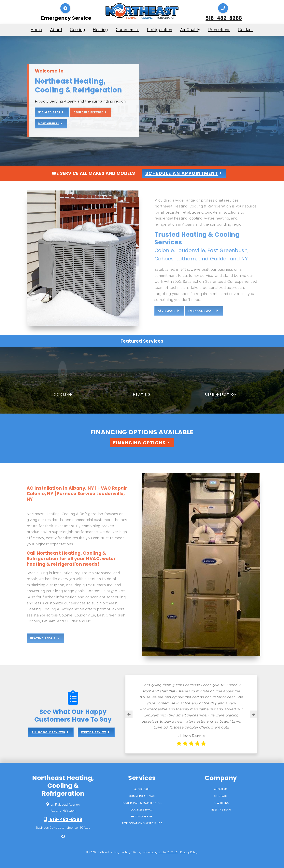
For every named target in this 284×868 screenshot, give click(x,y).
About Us (221, 789)
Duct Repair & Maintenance (142, 803)
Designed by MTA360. (164, 852)
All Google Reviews (48, 732)
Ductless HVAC (142, 810)
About (56, 30)
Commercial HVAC (142, 796)
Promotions (219, 30)
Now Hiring (221, 803)
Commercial (127, 30)
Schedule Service (88, 112)
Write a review (94, 732)
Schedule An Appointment (182, 173)
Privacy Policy (189, 852)
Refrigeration (160, 30)
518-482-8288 (224, 18)
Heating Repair (142, 817)
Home (36, 30)
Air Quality (190, 30)
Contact (245, 30)
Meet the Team (221, 810)
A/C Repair (142, 789)
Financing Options (139, 443)
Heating (100, 30)
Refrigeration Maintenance (142, 823)
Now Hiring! (49, 123)
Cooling (78, 30)
